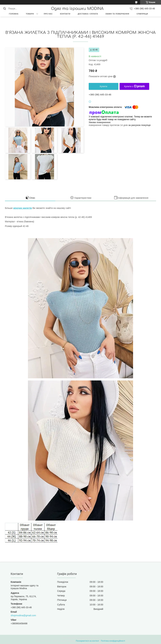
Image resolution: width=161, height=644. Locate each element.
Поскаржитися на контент (87, 641)
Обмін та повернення (117, 14)
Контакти (65, 14)
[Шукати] (5, 9)
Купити (104, 86)
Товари (30, 14)
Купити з (134, 86)
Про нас (48, 14)
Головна (14, 14)
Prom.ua (96, 638)
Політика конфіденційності (113, 641)
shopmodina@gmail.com (23, 615)
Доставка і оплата (88, 14)
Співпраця (142, 14)
